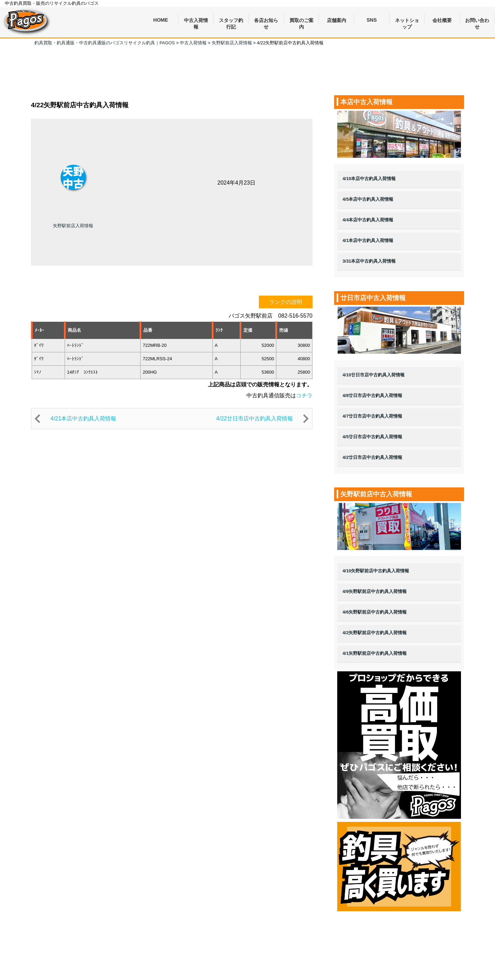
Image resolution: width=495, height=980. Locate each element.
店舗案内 (337, 20)
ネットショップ (407, 21)
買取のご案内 (301, 21)
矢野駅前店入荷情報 (73, 226)
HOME (161, 20)
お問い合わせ (477, 21)
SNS (372, 20)
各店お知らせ (266, 21)
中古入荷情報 (196, 21)
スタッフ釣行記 (231, 21)
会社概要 (442, 20)
